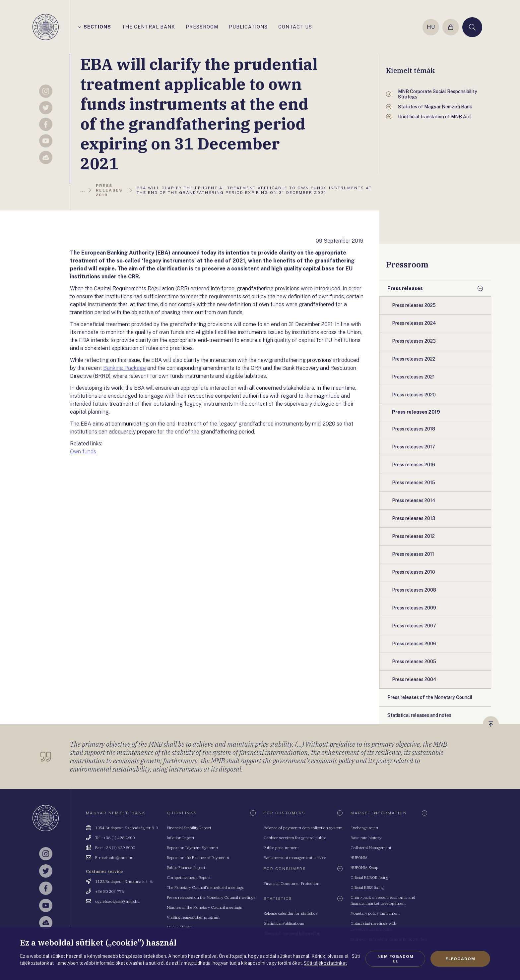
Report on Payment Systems (192, 848)
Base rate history (366, 838)
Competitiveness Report (189, 877)
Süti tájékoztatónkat (325, 963)
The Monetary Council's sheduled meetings (206, 887)
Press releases (405, 288)
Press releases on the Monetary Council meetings (211, 897)
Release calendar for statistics (291, 913)
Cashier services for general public (295, 838)
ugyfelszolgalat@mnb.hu (117, 901)
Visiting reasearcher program (193, 917)
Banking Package (125, 368)
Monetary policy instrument (375, 913)
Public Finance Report (186, 867)
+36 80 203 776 (109, 891)
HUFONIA (359, 858)
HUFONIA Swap (364, 867)
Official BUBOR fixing (369, 877)
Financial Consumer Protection (292, 883)
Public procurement (281, 848)
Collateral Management (371, 848)
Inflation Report (181, 838)
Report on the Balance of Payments (198, 858)
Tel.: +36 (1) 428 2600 (115, 838)
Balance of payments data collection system (303, 828)
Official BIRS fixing (367, 887)
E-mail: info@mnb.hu (114, 858)
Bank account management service (295, 858)
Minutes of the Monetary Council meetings (205, 907)
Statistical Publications (284, 923)
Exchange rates (364, 828)
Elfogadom (460, 959)
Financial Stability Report (189, 828)
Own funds (83, 452)
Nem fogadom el (395, 959)
